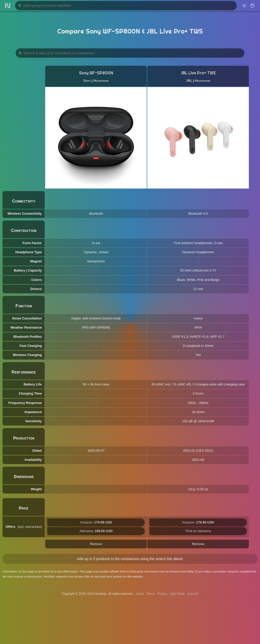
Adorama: (96, 531)
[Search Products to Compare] (130, 53)
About (140, 594)
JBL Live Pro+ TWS (198, 73)
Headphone (101, 81)
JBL (189, 81)
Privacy (162, 594)
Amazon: (96, 522)
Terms (150, 594)
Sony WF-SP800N (96, 73)
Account (193, 594)
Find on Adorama (198, 531)
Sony (87, 81)
